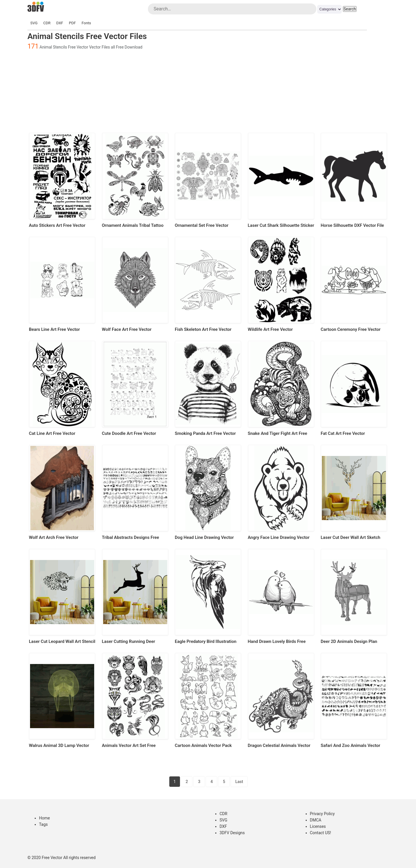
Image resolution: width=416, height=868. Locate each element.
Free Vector (52, 858)
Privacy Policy (322, 814)
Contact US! (321, 833)
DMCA (316, 820)
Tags (43, 824)
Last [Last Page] (239, 782)
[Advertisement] (208, 91)
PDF (73, 23)
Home (44, 818)
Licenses (318, 826)
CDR (47, 23)
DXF (60, 23)
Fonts (86, 23)
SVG (34, 23)
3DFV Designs (232, 833)
